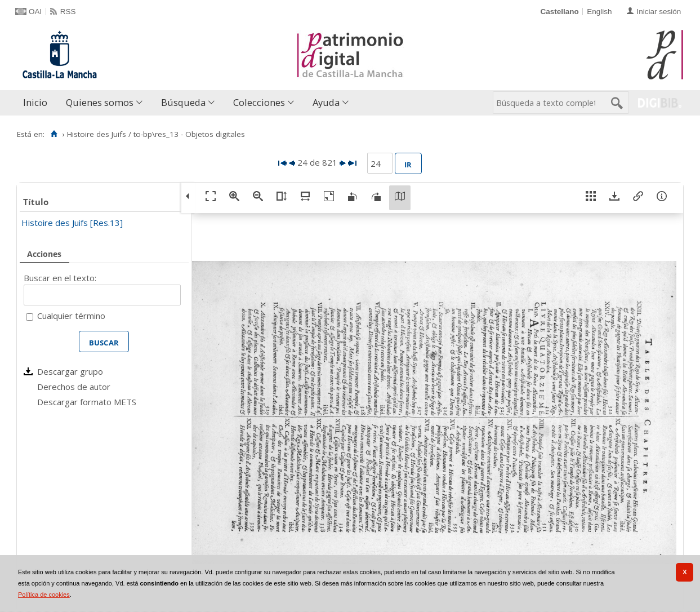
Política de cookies (44, 595)
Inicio (35, 102)
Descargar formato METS (87, 402)
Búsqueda (183, 102)
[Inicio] (54, 134)
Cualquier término (71, 316)
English (599, 12)
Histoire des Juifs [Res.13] (72, 223)
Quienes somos (100, 102)
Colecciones (259, 102)
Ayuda (326, 102)
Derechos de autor (74, 387)
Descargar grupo (70, 371)
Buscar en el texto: (60, 278)
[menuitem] (38, 103)
